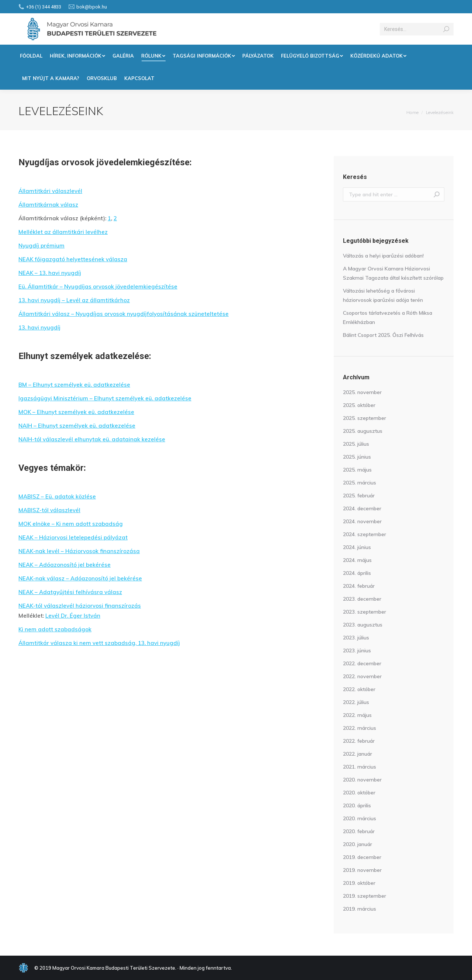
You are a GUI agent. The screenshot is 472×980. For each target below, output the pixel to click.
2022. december (362, 663)
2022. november (362, 676)
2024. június (357, 547)
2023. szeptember (365, 612)
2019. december (362, 857)
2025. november (362, 392)
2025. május (357, 470)
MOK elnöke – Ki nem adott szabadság (71, 524)
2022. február (359, 741)
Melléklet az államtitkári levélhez (63, 232)
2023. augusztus (363, 625)
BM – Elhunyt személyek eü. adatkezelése (74, 385)
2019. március (360, 909)
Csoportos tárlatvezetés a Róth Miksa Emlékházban (388, 318)
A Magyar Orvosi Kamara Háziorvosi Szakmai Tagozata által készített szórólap (393, 273)
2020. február (359, 831)
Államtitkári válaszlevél (50, 191)
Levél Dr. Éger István (73, 616)
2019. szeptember (365, 896)
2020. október (359, 793)
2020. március (360, 818)
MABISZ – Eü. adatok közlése (57, 496)
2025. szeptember (365, 418)
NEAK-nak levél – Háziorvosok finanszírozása (79, 551)
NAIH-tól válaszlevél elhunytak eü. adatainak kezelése (92, 439)
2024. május (357, 560)
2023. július (356, 638)
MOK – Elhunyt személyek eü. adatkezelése (76, 412)
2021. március (360, 767)
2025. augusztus (363, 431)
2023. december (362, 599)
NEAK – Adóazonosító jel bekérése (65, 565)
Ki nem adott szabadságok (55, 629)
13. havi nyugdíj (39, 327)
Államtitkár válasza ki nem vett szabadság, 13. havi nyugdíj (99, 643)
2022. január (358, 754)
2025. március (360, 483)
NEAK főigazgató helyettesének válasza (73, 259)
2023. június (357, 651)
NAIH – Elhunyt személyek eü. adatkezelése (77, 426)
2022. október (359, 689)
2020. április (357, 805)
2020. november (362, 780)
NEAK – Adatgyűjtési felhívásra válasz (70, 592)
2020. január (358, 844)
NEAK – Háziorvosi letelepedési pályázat (73, 537)
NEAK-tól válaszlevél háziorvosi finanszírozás (80, 606)
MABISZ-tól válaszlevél (49, 510)
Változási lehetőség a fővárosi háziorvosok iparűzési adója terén (383, 295)
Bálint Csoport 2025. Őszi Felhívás (383, 335)
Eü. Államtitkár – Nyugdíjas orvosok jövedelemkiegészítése (98, 287)
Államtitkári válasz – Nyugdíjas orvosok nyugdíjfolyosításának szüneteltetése (124, 314)
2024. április (357, 573)
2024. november (362, 521)
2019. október (359, 883)
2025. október (359, 405)
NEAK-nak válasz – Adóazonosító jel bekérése (80, 578)
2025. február (359, 496)
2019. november (362, 870)
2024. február (359, 586)
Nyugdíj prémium (41, 246)
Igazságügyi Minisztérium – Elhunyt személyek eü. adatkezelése (105, 398)
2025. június (357, 457)
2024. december (362, 508)
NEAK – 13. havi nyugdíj (50, 273)
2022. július (356, 702)
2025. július (356, 444)
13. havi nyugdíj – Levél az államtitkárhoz (74, 300)
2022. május (357, 715)
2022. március (360, 728)
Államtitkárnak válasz (48, 205)
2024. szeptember (365, 534)
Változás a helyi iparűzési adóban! (383, 256)
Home (412, 112)
